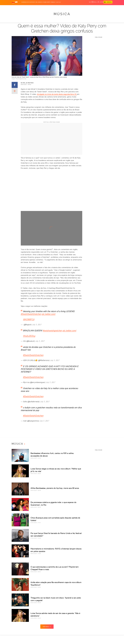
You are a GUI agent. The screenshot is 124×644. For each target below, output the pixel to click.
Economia (43, 7)
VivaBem (70, 7)
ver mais (47, 627)
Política (31, 7)
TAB (92, 7)
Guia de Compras (107, 7)
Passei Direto (47, 2)
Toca (99, 7)
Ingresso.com (25, 2)
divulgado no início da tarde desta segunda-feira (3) (57, 94)
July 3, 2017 (37, 325)
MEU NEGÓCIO (39, 2)
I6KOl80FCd (29, 319)
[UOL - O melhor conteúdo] (15, 2)
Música (62, 14)
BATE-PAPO (32, 2)
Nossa (89, 7)
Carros (37, 7)
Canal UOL (83, 7)
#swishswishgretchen (52, 331)
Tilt (75, 7)
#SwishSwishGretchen (31, 314)
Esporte (53, 7)
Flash (21, 7)
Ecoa (78, 7)
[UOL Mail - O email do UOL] (94, 2)
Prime (95, 7)
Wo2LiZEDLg (29, 336)
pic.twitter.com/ (49, 314)
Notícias (26, 7)
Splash (59, 7)
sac (90, 2)
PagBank (53, 2)
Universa (64, 7)
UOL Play (58, 2)
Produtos (15, 7)
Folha (48, 7)
